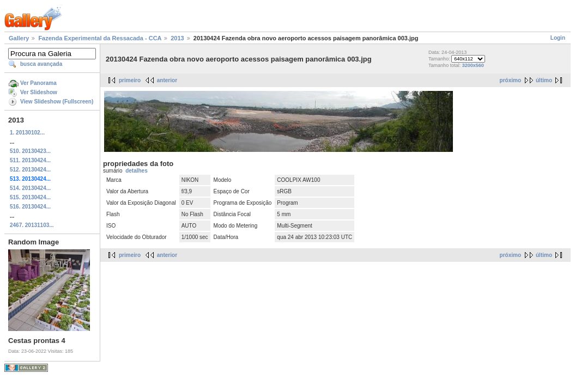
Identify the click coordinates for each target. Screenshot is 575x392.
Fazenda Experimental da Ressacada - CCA (100, 38)
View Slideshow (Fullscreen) (57, 102)
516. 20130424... (30, 207)
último (544, 80)
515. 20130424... (30, 197)
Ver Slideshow (39, 92)
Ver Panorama (38, 83)
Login (558, 38)
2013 (177, 38)
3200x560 (473, 65)
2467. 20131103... (32, 225)
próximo (510, 80)
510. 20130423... (30, 151)
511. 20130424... (30, 160)
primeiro (130, 80)
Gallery (19, 38)
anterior (167, 80)
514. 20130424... (30, 188)
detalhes (137, 171)
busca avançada (41, 64)
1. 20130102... (27, 133)
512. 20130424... (30, 170)
